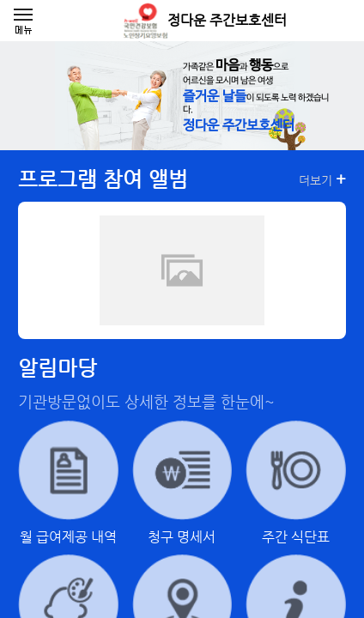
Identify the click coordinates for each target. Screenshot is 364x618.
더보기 (322, 179)
